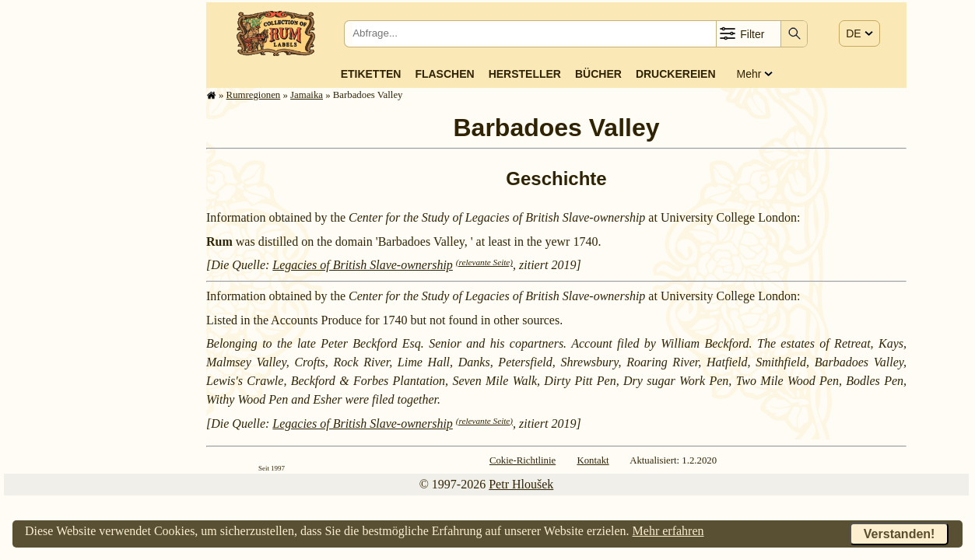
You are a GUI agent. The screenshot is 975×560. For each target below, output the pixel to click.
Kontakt (593, 460)
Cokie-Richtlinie (523, 460)
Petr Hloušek (521, 484)
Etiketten (371, 74)
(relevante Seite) (484, 262)
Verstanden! (900, 534)
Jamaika (307, 95)
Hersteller (525, 74)
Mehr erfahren (668, 531)
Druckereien (676, 74)
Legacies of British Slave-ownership (363, 265)
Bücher (598, 74)
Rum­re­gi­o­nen (254, 95)
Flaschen (444, 74)
